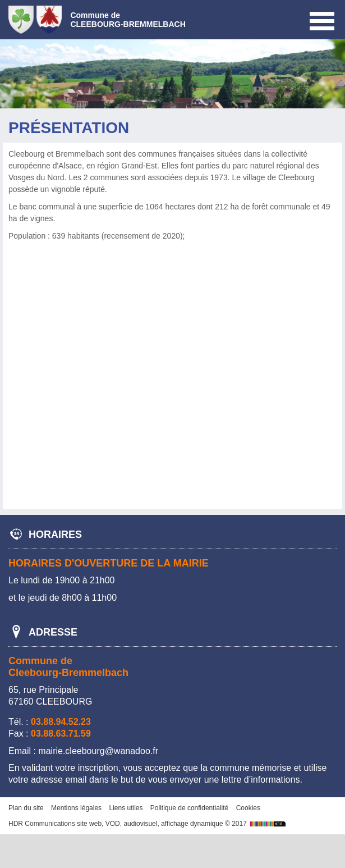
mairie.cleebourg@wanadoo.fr (98, 751)
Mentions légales (76, 808)
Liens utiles (126, 808)
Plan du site (26, 808)
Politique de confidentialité (189, 808)
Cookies (248, 808)
